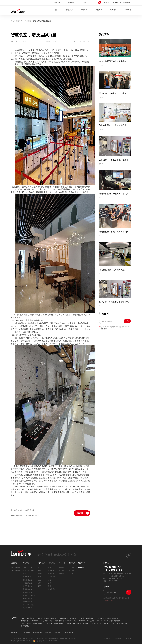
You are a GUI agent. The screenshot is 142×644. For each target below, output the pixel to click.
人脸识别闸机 (27, 608)
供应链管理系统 (28, 605)
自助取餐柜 (25, 626)
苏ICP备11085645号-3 (24, 641)
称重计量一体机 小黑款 (87, 621)
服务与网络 (52, 589)
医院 (40, 577)
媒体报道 (72, 574)
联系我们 (84, 3)
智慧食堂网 (58, 632)
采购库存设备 (27, 589)
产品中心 (84, 10)
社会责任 (62, 574)
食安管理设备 (27, 580)
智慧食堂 (49, 632)
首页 (57, 10)
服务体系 (113, 10)
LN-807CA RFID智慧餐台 (68, 618)
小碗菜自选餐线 (28, 567)
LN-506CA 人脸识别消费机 (54, 623)
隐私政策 (107, 639)
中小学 (41, 574)
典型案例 (99, 10)
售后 (50, 586)
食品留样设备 (27, 577)
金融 (40, 580)
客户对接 (51, 570)
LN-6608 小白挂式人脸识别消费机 (77, 623)
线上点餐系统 (26, 632)
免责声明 (118, 639)
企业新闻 (28, 21)
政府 (40, 583)
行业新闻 (72, 570)
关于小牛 (128, 10)
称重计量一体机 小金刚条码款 (66, 621)
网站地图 (128, 639)
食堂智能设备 (27, 592)
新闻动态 (58, 3)
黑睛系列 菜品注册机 (86, 618)
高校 (40, 570)
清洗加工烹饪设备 (29, 595)
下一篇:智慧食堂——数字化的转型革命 (25, 516)
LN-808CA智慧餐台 (28, 618)
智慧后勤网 (69, 632)
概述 (50, 567)
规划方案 (51, 574)
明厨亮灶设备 (27, 586)
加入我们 (62, 570)
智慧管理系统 (38, 632)
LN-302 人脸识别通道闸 (120, 623)
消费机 (25, 574)
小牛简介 (62, 567)
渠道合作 (71, 3)
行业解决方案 (15, 570)
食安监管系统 (27, 602)
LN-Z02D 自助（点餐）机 (100, 623)
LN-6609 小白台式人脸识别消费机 (109, 621)
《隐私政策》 (104, 329)
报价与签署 (52, 577)
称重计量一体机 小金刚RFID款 (42, 621)
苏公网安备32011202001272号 (45, 641)
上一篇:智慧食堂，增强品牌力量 (23, 510)
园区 (40, 586)
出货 (50, 580)
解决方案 (70, 10)
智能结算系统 (27, 599)
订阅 (127, 321)
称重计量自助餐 (28, 570)
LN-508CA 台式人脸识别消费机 (31, 623)
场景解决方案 (15, 567)
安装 (50, 583)
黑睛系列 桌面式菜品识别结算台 (107, 618)
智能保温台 (25, 621)
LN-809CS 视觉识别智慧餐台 (47, 618)
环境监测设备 (27, 583)
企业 (40, 567)
